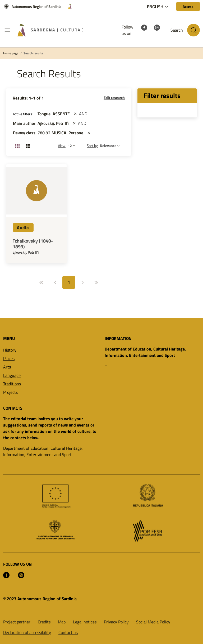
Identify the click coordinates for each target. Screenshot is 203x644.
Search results (33, 53)
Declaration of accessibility (27, 632)
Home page (11, 53)
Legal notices (85, 622)
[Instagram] (157, 27)
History (10, 350)
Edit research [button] (114, 98)
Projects (10, 392)
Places (9, 358)
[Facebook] (144, 27)
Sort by (92, 146)
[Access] (188, 6)
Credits (44, 622)
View (62, 146)
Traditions (12, 384)
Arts (7, 367)
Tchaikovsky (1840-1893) (33, 244)
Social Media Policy (153, 622)
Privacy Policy (116, 622)
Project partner (17, 622)
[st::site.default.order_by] (111, 146)
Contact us (68, 632)
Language (12, 375)
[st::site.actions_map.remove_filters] (75, 114)
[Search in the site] (193, 30)
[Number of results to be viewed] (73, 146)
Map (62, 622)
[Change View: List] (28, 146)
